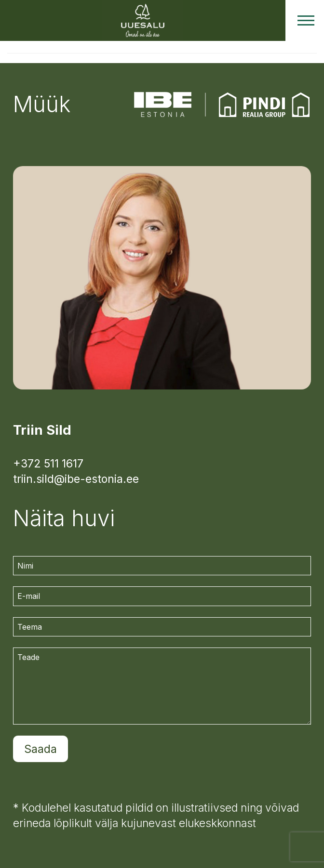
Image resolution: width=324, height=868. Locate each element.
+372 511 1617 (48, 464)
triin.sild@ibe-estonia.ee (76, 479)
